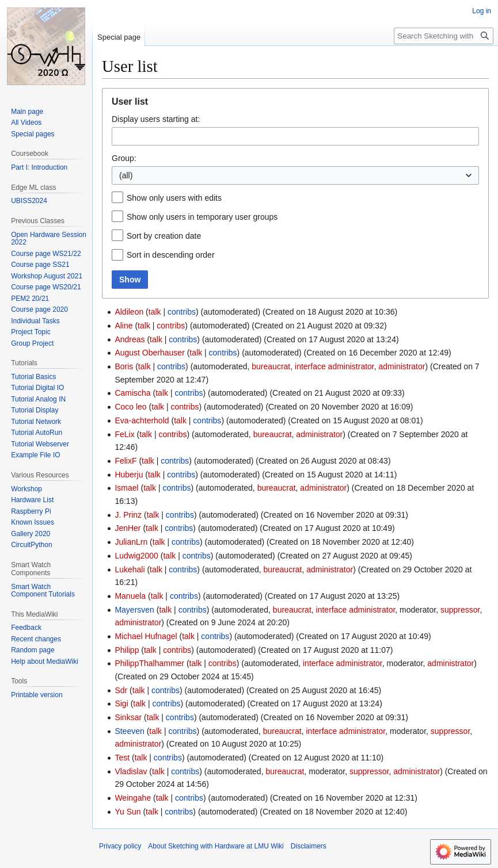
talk (155, 312)
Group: (124, 158)
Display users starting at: (156, 119)
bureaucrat (271, 366)
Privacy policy (120, 846)
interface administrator (334, 366)
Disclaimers (309, 846)
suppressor (460, 610)
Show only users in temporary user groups (202, 217)
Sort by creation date (164, 236)
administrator (402, 366)
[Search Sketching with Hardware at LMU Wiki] (444, 36)
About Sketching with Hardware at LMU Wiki (216, 846)
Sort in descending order (171, 255)
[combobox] (295, 136)
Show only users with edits (174, 198)
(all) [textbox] (126, 175)
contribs (182, 312)
